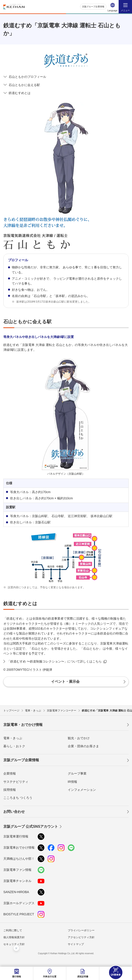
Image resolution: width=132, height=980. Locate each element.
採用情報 (10, 790)
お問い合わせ (14, 812)
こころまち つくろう (18, 798)
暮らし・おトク (14, 746)
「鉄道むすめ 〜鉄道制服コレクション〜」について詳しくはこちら (54, 661)
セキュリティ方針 (14, 944)
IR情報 (72, 782)
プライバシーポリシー (81, 930)
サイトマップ (76, 944)
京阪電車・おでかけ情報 (23, 725)
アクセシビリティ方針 (81, 937)
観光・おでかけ (79, 738)
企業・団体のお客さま (83, 746)
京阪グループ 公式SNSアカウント (31, 826)
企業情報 (10, 773)
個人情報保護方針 (14, 937)
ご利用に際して (13, 930)
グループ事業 (77, 773)
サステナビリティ (16, 782)
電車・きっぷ (13, 738)
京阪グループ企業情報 (93, 7)
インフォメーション (82, 790)
